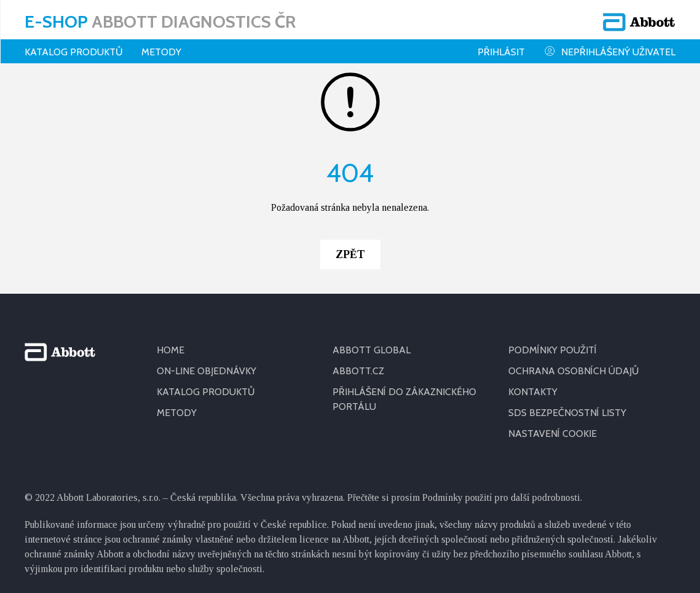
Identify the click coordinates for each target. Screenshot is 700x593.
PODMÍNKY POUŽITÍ (553, 342)
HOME (171, 342)
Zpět (350, 246)
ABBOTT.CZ (358, 363)
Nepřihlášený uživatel (609, 51)
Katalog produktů (74, 52)
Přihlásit (501, 52)
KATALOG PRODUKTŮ (206, 384)
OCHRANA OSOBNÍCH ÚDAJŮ (574, 363)
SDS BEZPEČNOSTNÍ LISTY (567, 405)
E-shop (160, 22)
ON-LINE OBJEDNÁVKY (206, 363)
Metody (161, 52)
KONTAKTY (533, 384)
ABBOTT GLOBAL (372, 342)
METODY (177, 405)
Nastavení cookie (553, 426)
